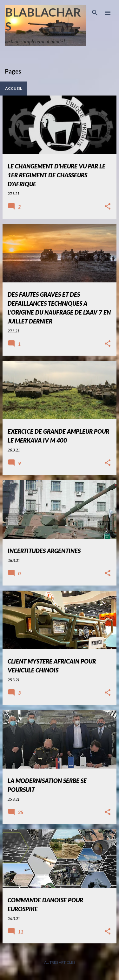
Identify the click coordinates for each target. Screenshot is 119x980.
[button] (108, 207)
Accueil (13, 88)
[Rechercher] (95, 13)
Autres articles (60, 962)
